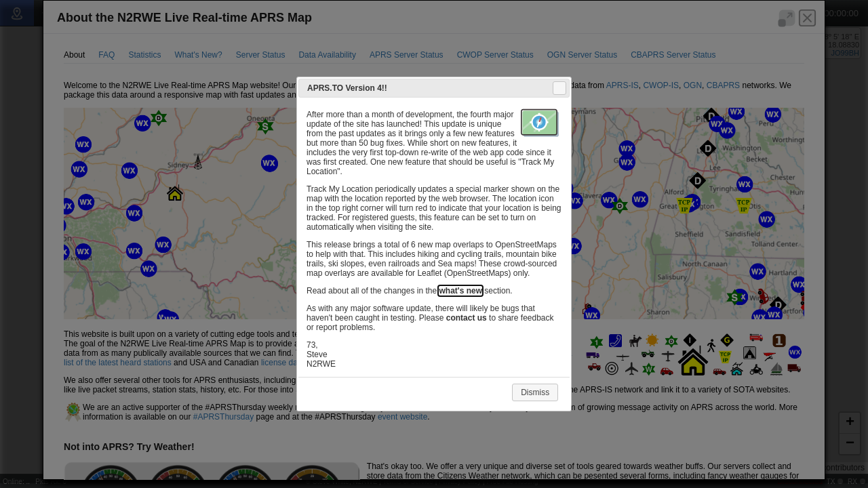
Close (559, 88)
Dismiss (535, 392)
